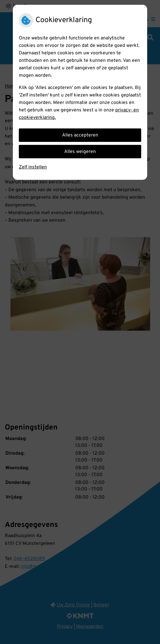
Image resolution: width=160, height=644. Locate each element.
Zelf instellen (33, 167)
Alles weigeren (80, 152)
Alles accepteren (80, 135)
